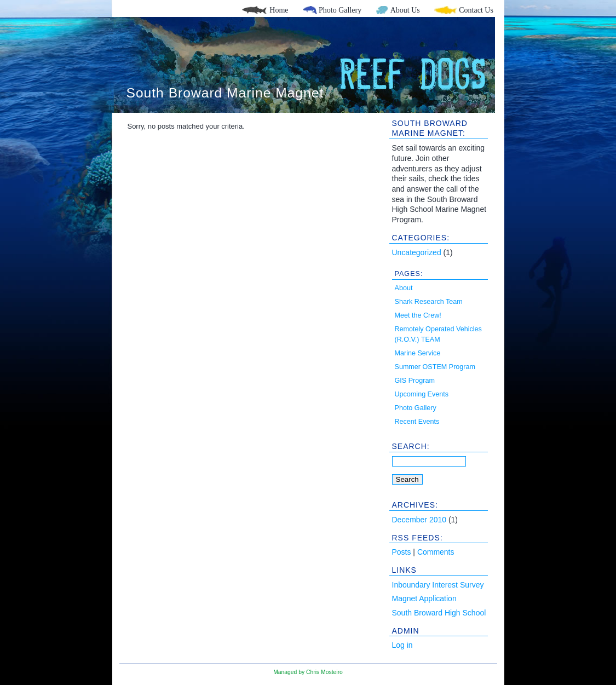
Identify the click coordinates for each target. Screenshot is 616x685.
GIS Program (415, 381)
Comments (436, 552)
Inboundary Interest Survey (438, 585)
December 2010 (419, 520)
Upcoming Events (422, 394)
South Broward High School (439, 613)
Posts (402, 552)
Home (279, 10)
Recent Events (417, 422)
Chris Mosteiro (324, 672)
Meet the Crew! (418, 315)
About (404, 288)
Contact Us (476, 10)
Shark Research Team (429, 302)
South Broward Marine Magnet (225, 93)
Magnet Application (424, 598)
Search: (411, 446)
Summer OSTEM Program (435, 367)
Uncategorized (417, 252)
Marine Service (418, 353)
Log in (402, 645)
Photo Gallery (340, 10)
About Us (405, 10)
